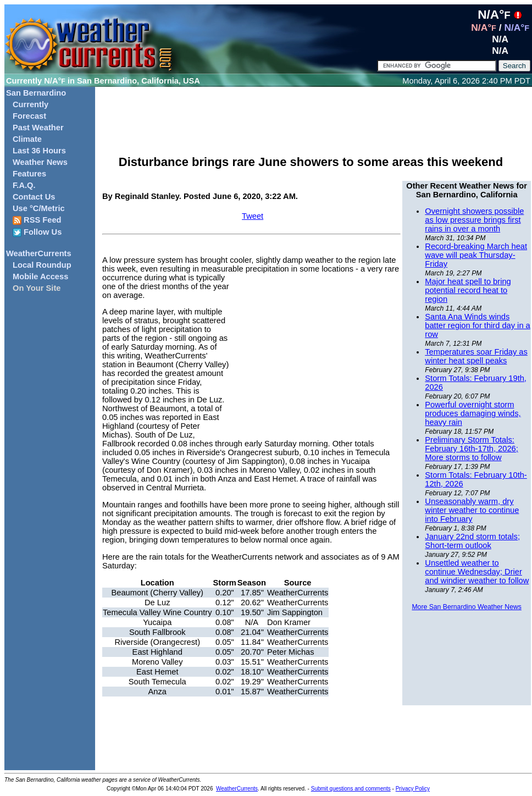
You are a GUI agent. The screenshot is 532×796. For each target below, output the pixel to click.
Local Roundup (42, 265)
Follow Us (37, 232)
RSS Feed (37, 220)
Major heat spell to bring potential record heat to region (468, 290)
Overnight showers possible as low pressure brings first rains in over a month (474, 220)
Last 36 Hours (39, 151)
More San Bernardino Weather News (466, 607)
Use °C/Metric (39, 208)
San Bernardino (36, 93)
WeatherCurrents (39, 253)
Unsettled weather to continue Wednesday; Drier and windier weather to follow (477, 572)
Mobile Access (40, 277)
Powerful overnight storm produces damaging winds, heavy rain (473, 413)
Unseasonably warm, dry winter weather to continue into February (472, 510)
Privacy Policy (413, 789)
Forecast (29, 116)
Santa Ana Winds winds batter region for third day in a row (477, 325)
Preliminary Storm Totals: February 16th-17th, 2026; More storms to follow (471, 449)
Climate (27, 139)
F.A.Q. (24, 185)
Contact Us (34, 197)
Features (29, 174)
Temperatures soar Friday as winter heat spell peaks (476, 356)
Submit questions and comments (351, 789)
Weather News (40, 162)
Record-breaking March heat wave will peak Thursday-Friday (476, 255)
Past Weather (38, 128)
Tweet (253, 216)
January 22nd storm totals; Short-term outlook (472, 541)
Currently (31, 104)
